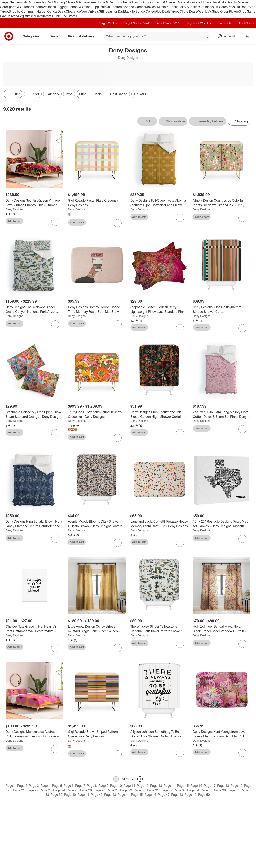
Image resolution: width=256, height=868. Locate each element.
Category (52, 94)
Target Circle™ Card (136, 23)
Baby (223, 2)
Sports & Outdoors (20, 7)
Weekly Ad (204, 11)
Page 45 (137, 795)
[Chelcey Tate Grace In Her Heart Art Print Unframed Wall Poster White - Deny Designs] (34, 629)
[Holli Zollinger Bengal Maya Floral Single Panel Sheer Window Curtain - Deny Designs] (222, 629)
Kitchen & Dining (129, 2)
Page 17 (210, 786)
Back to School (135, 11)
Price (83, 94)
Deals (62, 11)
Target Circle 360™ (168, 23)
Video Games (135, 7)
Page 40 (70, 795)
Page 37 (233, 790)
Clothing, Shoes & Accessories (74, 2)
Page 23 (46, 790)
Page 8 (92, 786)
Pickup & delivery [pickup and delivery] (83, 36)
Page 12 (143, 786)
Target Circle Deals (183, 11)
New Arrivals (90, 11)
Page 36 (220, 790)
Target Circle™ (108, 23)
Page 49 (190, 795)
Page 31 (153, 790)
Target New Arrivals (14, 2)
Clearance (73, 11)
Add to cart (14, 221)
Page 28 (113, 790)
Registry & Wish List (199, 23)
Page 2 (22, 786)
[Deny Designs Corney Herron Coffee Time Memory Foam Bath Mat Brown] (97, 309)
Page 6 (69, 786)
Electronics (118, 7)
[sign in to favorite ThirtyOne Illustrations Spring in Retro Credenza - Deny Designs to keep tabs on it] (118, 438)
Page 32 (166, 790)
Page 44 (123, 795)
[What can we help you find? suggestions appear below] (157, 36)
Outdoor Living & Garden (159, 2)
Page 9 (103, 786)
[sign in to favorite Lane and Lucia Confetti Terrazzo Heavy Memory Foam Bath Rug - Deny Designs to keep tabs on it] (180, 543)
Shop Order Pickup (225, 11)
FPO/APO (141, 94)
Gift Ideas (206, 7)
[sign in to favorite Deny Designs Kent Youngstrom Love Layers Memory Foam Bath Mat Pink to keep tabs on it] (242, 753)
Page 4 (45, 786)
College (151, 11)
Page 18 (223, 786)
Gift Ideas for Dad (40, 2)
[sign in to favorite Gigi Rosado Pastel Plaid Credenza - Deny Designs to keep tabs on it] (118, 223)
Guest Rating (118, 94)
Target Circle (52, 16)
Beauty (232, 2)
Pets (231, 7)
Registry (24, 16)
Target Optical (48, 11)
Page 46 (150, 795)
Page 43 (110, 795)
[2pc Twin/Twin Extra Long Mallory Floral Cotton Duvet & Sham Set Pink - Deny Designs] (222, 414)
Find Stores (69, 16)
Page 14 (169, 786)
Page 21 (19, 790)
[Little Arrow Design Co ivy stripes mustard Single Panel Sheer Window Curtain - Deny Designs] (97, 629)
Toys (107, 7)
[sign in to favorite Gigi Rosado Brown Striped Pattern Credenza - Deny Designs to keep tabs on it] (118, 754)
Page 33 (180, 790)
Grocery (182, 2)
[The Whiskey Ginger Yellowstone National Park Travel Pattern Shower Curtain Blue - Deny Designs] (159, 629)
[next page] (140, 779)
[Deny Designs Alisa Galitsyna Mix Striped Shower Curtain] (222, 309)
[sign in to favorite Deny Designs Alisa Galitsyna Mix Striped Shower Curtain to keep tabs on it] (242, 328)
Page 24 (59, 790)
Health (38, 7)
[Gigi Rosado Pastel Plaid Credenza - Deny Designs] (97, 203)
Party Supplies (189, 7)
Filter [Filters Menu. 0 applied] (13, 94)
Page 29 (126, 790)
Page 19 (236, 786)
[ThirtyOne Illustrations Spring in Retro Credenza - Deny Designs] (97, 414)
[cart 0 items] (248, 36)
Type (69, 94)
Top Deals (163, 11)
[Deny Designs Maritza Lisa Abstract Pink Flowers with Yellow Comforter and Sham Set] (34, 734)
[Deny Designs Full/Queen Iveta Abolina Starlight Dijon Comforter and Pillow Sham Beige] (159, 203)
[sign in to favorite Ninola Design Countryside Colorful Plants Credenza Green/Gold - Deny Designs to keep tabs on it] (242, 218)
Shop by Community (23, 11)
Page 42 (97, 795)
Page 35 (206, 790)
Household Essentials (204, 2)
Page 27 (99, 790)
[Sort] (33, 94)
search (206, 37)
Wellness (49, 7)
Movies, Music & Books (162, 7)
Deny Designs (14, 209)
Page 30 (139, 790)
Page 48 (177, 795)
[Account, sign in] (227, 36)
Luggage (62, 7)
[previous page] (116, 779)
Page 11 (129, 786)
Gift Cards (220, 7)
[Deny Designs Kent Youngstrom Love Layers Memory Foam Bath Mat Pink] (222, 734)
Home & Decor (107, 2)
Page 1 (11, 786)
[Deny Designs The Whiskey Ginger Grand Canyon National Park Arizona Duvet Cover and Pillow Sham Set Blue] (34, 309)
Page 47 (164, 795)
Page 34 (193, 790)
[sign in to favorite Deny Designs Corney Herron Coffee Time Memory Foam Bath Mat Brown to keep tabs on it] (118, 324)
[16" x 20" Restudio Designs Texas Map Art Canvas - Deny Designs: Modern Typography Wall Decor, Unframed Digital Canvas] (222, 524)
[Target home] (9, 36)
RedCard (36, 16)
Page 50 (204, 795)
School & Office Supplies (86, 7)
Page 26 (86, 790)
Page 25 (72, 790)
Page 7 (80, 786)
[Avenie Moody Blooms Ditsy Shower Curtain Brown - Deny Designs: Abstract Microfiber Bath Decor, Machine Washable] (97, 524)
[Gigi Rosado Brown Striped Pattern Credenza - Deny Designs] (97, 734)
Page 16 (196, 786)
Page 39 (56, 795)
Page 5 (57, 786)
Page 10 (116, 786)
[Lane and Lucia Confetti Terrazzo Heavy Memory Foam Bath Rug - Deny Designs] (159, 524)
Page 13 (156, 786)
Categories (33, 36)
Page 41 (83, 795)
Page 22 (32, 790)
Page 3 (34, 786)
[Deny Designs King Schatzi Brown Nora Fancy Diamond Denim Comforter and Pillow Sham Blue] (34, 524)
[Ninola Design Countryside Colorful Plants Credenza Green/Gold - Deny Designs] (222, 203)
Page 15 (183, 786)
